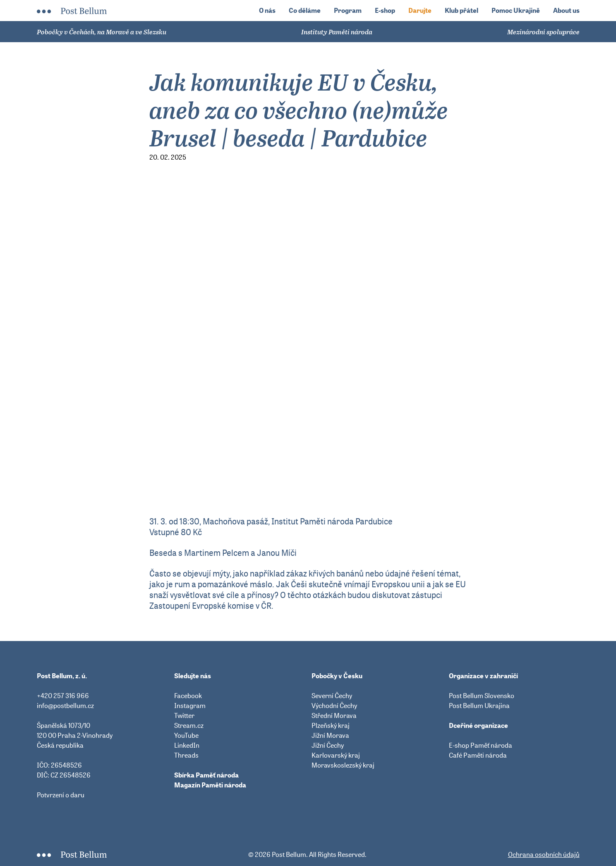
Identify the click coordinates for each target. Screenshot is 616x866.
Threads (186, 755)
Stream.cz (189, 725)
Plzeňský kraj (331, 725)
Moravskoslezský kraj (343, 765)
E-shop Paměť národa (481, 745)
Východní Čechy (334, 706)
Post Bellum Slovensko (482, 696)
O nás (267, 11)
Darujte (420, 11)
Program (348, 11)
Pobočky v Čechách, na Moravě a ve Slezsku (102, 32)
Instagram (190, 706)
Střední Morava (334, 715)
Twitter (184, 715)
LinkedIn (187, 745)
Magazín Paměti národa (210, 785)
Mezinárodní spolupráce (543, 32)
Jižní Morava (330, 735)
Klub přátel (461, 11)
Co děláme (305, 11)
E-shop (385, 11)
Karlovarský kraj (336, 755)
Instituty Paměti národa (337, 32)
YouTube (186, 735)
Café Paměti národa (478, 755)
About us (566, 11)
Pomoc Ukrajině (516, 11)
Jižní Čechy (328, 745)
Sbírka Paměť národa (206, 775)
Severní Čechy (332, 696)
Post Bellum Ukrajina (479, 706)
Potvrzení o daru (61, 795)
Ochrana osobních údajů (544, 854)
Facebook (188, 696)
